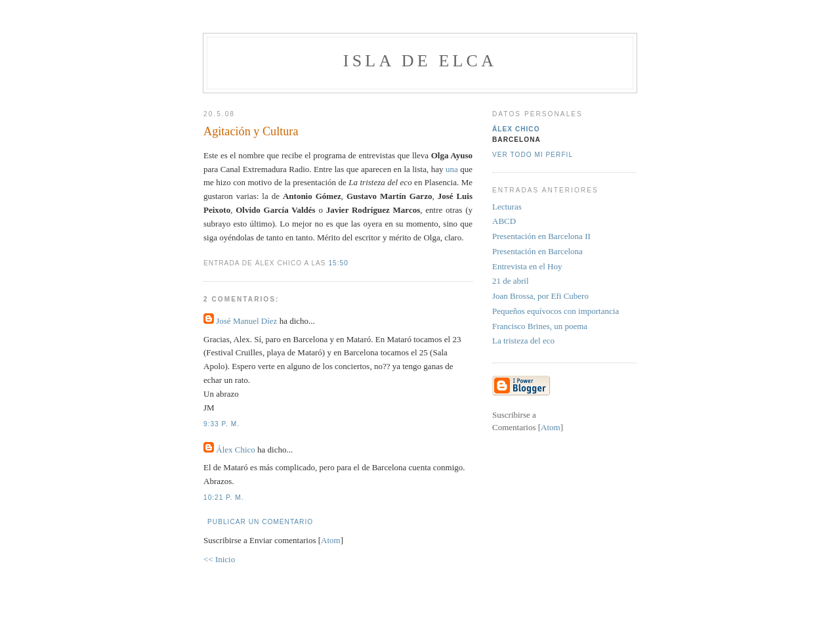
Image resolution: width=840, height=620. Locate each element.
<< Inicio (219, 559)
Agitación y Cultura (251, 131)
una (453, 169)
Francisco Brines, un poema (540, 326)
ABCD (504, 221)
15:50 (338, 263)
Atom (331, 540)
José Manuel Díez (246, 321)
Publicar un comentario (260, 522)
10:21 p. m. (224, 498)
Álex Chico (236, 450)
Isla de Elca (420, 61)
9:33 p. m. (221, 424)
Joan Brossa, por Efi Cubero (540, 296)
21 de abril (511, 281)
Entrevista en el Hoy (527, 266)
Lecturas (507, 207)
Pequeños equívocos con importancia (556, 311)
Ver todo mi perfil (533, 155)
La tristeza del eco (523, 341)
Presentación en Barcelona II (541, 236)
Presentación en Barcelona (537, 251)
